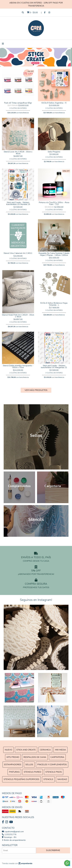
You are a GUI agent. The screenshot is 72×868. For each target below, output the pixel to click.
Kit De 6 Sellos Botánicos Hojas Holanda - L (54, 304)
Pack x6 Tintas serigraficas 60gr (18, 103)
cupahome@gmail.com (13, 831)
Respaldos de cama (35, 757)
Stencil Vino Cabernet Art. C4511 (18, 253)
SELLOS (29, 765)
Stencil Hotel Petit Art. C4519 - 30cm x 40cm (18, 316)
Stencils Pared (33, 772)
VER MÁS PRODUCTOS (36, 390)
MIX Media (60, 750)
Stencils (48, 779)
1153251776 (9, 834)
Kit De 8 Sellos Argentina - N (54, 103)
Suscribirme (53, 850)
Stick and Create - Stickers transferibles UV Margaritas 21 (54, 366)
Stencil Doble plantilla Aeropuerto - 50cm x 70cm (18, 366)
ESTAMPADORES (13, 765)
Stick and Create (26, 750)
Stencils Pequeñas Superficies (21, 779)
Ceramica (45, 750)
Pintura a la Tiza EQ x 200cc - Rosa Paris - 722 (54, 203)
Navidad (62, 779)
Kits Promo (13, 757)
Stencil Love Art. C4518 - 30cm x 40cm (18, 153)
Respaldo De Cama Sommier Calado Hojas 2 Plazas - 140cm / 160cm (54, 254)
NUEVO (8, 750)
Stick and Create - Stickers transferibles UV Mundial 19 (18, 203)
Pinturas (14, 772)
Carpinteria (57, 757)
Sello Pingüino (54, 152)
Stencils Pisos (54, 772)
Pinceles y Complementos (52, 765)
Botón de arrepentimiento (14, 840)
